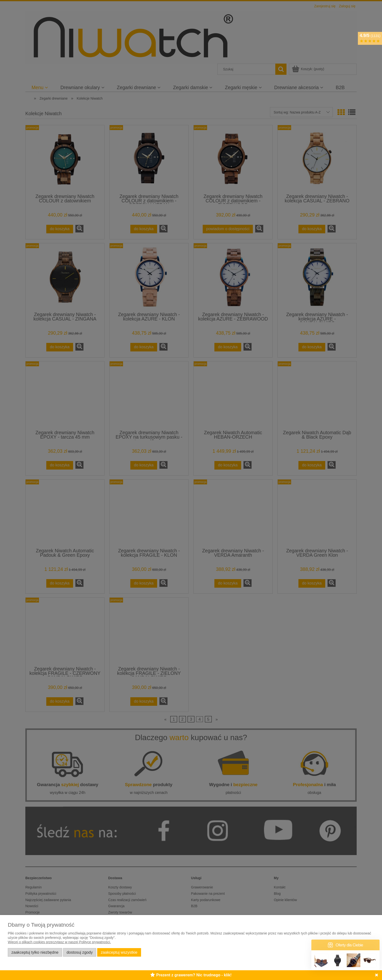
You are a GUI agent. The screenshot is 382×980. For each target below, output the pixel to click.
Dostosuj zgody (80, 952)
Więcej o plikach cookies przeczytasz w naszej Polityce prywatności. (59, 942)
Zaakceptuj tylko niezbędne (35, 952)
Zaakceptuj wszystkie (119, 952)
